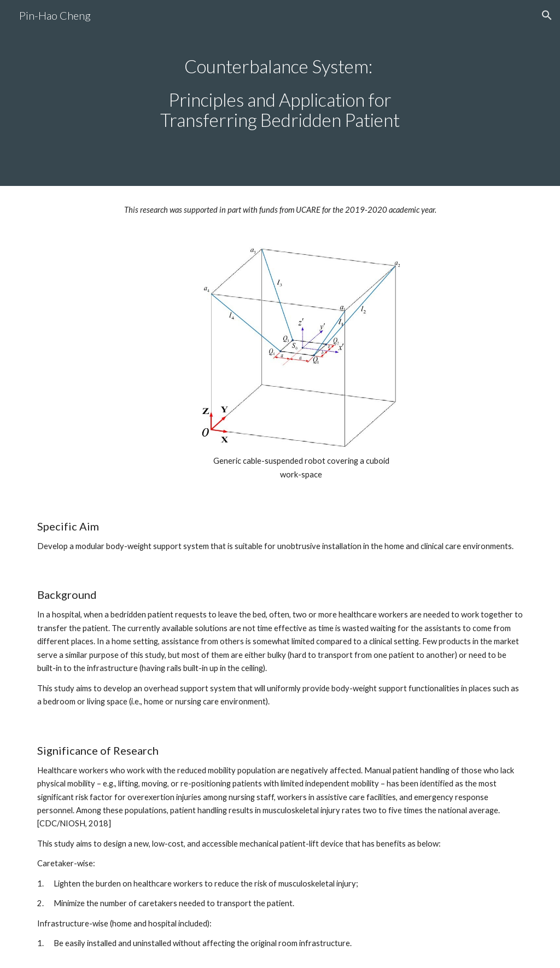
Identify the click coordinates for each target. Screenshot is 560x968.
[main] (280, 93)
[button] (547, 15)
